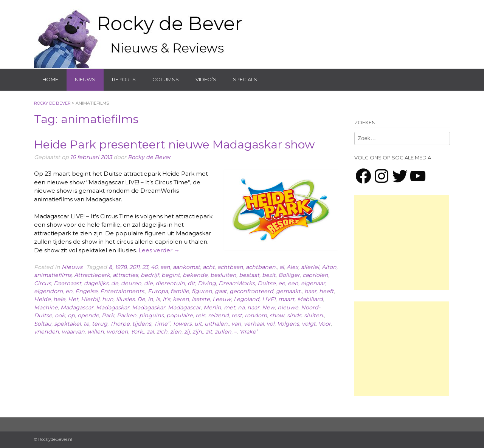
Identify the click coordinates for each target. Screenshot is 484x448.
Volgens (288, 324)
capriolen (315, 275)
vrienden (47, 332)
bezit (269, 275)
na (241, 307)
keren (181, 299)
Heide (42, 299)
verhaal (254, 324)
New (268, 307)
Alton (329, 267)
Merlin (212, 307)
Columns (166, 79)
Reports (124, 79)
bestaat (249, 275)
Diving (207, 283)
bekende (195, 275)
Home (50, 79)
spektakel (67, 324)
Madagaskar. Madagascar (166, 307)
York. (137, 332)
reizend (218, 315)
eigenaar (313, 283)
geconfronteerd (251, 291)
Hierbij (90, 299)
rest (237, 315)
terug (100, 324)
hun (108, 299)
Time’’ (162, 324)
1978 (121, 267)
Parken (127, 315)
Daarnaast (67, 283)
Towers (182, 324)
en (69, 291)
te (86, 324)
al (282, 267)
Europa (158, 291)
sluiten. (314, 315)
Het (73, 299)
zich (162, 332)
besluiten (223, 275)
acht (209, 267)
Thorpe (120, 324)
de (115, 283)
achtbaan (230, 267)
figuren (202, 291)
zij (187, 332)
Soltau (43, 324)
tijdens (142, 324)
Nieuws (85, 79)
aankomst (186, 267)
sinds (294, 315)
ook (60, 315)
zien (176, 332)
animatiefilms (53, 275)
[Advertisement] (402, 243)
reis (200, 315)
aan (165, 267)
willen (96, 332)
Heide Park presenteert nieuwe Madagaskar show (174, 144)
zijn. (198, 332)
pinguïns (151, 315)
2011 (134, 267)
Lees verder (159, 250)
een (293, 283)
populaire (180, 315)
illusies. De (131, 299)
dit (191, 283)
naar (253, 307)
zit (209, 332)
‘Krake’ (248, 332)
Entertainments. (123, 291)
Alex (292, 267)
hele (59, 299)
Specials (245, 79)
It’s (166, 299)
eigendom (48, 291)
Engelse (86, 291)
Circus (43, 283)
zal (150, 332)
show (277, 315)
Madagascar (77, 307)
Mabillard (310, 299)
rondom (256, 315)
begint (171, 275)
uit (198, 324)
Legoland (247, 299)
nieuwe (288, 307)
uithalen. (217, 324)
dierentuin (170, 283)
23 (145, 267)
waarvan (73, 332)
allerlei (310, 267)
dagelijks (96, 283)
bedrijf (150, 275)
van (236, 324)
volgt (309, 324)
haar (310, 291)
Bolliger (289, 275)
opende (88, 315)
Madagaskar (113, 307)
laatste (201, 299)
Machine (46, 307)
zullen (223, 332)
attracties (125, 275)
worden (117, 332)
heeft (327, 291)
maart (286, 299)
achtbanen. (261, 267)
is (158, 299)
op (71, 315)
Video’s (206, 79)
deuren (131, 283)
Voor (325, 324)
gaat (221, 291)
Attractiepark (92, 275)
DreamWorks (237, 283)
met (230, 307)
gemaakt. (289, 291)
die (148, 283)
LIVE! (269, 299)
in (150, 299)
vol (271, 324)
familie (180, 291)
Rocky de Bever (149, 157)
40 (154, 267)
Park (108, 315)
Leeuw (222, 299)
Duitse (267, 283)
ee (282, 283)
